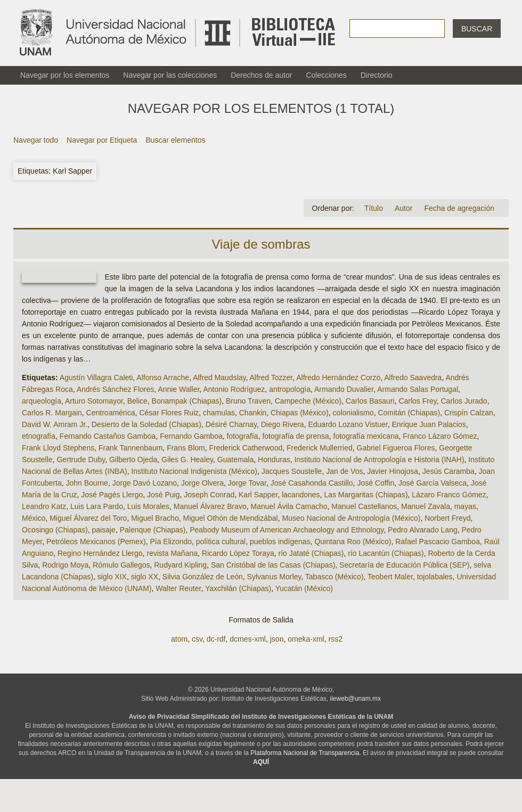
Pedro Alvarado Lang (423, 530)
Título (374, 208)
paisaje (104, 530)
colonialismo (353, 413)
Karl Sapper (258, 495)
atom (179, 639)
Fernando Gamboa (191, 436)
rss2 (335, 639)
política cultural (221, 542)
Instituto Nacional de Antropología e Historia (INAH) (380, 460)
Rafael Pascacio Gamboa (438, 542)
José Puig (163, 495)
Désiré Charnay (231, 424)
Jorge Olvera (202, 483)
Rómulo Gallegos (121, 565)
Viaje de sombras (261, 244)
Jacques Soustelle (292, 471)
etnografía (39, 436)
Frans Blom (186, 448)
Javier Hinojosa (393, 471)
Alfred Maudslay (219, 378)
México (34, 518)
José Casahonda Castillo (312, 483)
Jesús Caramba (448, 471)
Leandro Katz (44, 506)
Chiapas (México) (300, 413)
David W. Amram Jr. (55, 424)
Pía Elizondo (171, 542)
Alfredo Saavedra (413, 378)
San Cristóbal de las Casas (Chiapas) (273, 565)
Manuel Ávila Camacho (289, 506)
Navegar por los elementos (65, 75)
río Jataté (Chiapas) (311, 553)
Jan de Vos (344, 471)
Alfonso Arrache (163, 378)
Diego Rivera (283, 424)
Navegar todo (36, 140)
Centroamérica (111, 413)
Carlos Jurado (464, 401)
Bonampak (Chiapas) (187, 401)
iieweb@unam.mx (356, 699)
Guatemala (235, 460)
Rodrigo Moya (65, 565)
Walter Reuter (178, 588)
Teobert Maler (390, 577)
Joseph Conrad (209, 495)
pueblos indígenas (280, 542)
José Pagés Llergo (112, 495)
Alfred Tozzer (271, 378)
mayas (465, 506)
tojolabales (435, 577)
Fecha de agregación (459, 208)
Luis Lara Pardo (97, 506)
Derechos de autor (261, 75)
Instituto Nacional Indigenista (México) (194, 471)
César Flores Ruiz (169, 413)
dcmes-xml (248, 639)
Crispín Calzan (469, 413)
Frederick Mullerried (320, 448)
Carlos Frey (417, 401)
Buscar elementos (175, 140)
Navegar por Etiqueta (102, 140)
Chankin (253, 413)
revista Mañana (172, 553)
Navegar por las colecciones (170, 75)
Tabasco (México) (335, 577)
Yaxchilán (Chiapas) (238, 588)
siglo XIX (112, 577)
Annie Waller (178, 389)
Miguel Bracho (155, 518)
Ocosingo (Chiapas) (55, 530)
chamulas (219, 413)
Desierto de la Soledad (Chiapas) (146, 424)
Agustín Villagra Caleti (96, 378)
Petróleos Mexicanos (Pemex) (96, 542)
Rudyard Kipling (180, 565)
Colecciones (326, 75)
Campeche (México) (308, 401)
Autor (403, 208)
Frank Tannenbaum (130, 448)
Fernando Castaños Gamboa (108, 436)
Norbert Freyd (447, 518)
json (277, 639)
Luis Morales (148, 506)
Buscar (477, 29)
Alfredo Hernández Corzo (338, 378)
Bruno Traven (248, 401)
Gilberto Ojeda (133, 460)
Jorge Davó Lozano (145, 483)
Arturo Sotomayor (94, 401)
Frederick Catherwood (246, 448)
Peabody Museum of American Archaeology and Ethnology (287, 530)
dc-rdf (216, 639)
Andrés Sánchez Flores (116, 389)
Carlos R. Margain (52, 413)
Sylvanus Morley (274, 577)
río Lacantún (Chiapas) (386, 553)
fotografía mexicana (366, 436)
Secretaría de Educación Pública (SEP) (404, 565)
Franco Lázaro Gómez (440, 436)
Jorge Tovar (247, 483)
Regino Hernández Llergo (100, 553)
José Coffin (376, 483)
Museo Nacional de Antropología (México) (351, 518)
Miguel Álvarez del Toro (88, 518)
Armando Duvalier (344, 389)
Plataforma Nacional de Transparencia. (305, 753)
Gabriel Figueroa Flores (396, 448)
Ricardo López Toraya (238, 553)
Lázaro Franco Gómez (449, 495)
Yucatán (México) (304, 588)
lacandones (301, 495)
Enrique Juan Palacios (429, 424)
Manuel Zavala (426, 506)
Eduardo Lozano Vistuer (348, 424)
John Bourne (87, 483)
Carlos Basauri (370, 401)
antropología (290, 389)
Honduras (274, 460)
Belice (137, 401)
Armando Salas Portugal (418, 389)
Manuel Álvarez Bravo (210, 506)
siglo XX (145, 577)
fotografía (243, 436)
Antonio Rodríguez (234, 389)
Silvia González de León (203, 577)
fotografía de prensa (295, 436)
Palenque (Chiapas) (153, 530)
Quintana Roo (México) (353, 542)
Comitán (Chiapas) (409, 413)
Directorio (377, 75)
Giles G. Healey (187, 460)
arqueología (42, 401)
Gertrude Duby (81, 460)
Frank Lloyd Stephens (58, 448)
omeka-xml (306, 639)
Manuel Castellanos (364, 506)
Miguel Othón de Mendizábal (230, 518)
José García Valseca (433, 483)
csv (197, 639)
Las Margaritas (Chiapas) (366, 495)
